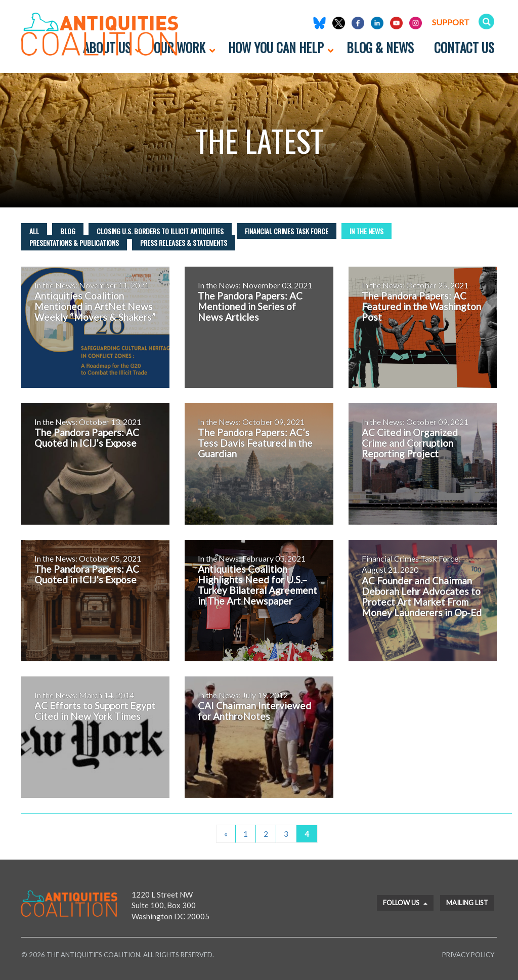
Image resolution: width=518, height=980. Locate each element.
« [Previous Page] (226, 834)
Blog (68, 231)
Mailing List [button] (467, 903)
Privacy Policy (468, 955)
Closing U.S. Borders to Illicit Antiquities (160, 231)
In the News (366, 231)
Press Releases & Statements (184, 243)
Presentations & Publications (74, 243)
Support (451, 22)
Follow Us (405, 903)
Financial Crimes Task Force (287, 231)
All (34, 231)
